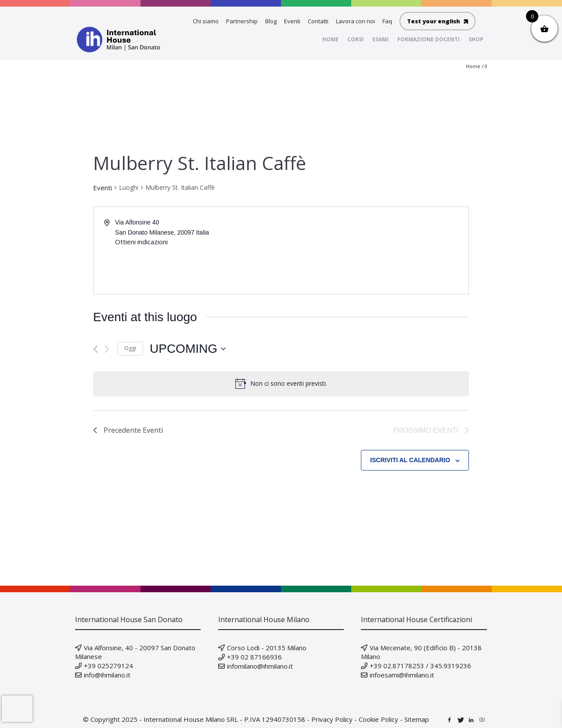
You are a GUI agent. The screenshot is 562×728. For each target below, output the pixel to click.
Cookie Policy (378, 719)
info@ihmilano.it (107, 675)
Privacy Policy (332, 719)
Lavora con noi (355, 21)
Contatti (318, 21)
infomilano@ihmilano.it (260, 666)
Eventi (292, 21)
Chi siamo (206, 21)
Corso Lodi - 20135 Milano (267, 648)
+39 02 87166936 (254, 657)
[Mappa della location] (374, 250)
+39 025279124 (108, 666)
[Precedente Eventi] (95, 349)
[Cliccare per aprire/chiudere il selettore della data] (188, 349)
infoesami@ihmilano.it (402, 675)
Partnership (242, 21)
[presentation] (17, 709)
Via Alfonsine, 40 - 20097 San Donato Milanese (135, 652)
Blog (271, 21)
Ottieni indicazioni (141, 242)
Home (473, 66)
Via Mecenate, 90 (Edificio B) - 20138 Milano (421, 652)
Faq (387, 21)
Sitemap (417, 719)
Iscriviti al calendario (410, 460)
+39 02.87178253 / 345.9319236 (420, 666)
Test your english (438, 21)
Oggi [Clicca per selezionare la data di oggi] (130, 348)
